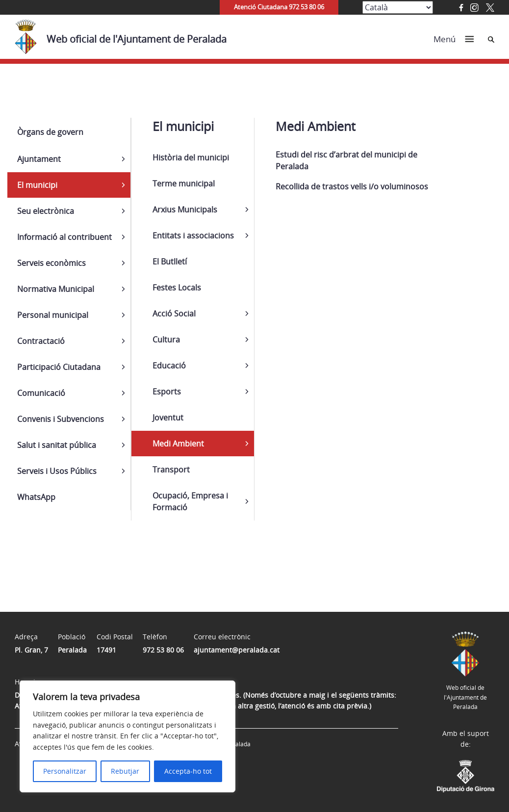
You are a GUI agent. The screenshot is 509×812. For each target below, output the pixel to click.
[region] (127, 736)
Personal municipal (53, 315)
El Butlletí (170, 262)
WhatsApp (36, 497)
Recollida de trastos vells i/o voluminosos (352, 186)
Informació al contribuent (64, 237)
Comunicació (41, 393)
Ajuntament (39, 159)
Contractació (41, 341)
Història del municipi (191, 157)
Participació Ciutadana (59, 367)
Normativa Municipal (56, 289)
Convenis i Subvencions (61, 419)
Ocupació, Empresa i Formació (190, 501)
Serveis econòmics (51, 263)
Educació (169, 366)
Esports (167, 392)
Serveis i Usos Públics (57, 471)
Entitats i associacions (193, 236)
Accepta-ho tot (188, 771)
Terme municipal (184, 183)
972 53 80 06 (163, 650)
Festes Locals (177, 288)
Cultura (166, 340)
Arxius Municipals (185, 210)
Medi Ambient (178, 444)
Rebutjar (125, 771)
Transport (171, 470)
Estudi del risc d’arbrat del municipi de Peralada (346, 160)
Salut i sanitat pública (57, 445)
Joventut (168, 418)
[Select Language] (398, 7)
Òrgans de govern (50, 132)
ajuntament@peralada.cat (237, 650)
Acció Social (174, 314)
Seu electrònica (46, 211)
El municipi (37, 185)
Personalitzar (65, 771)
